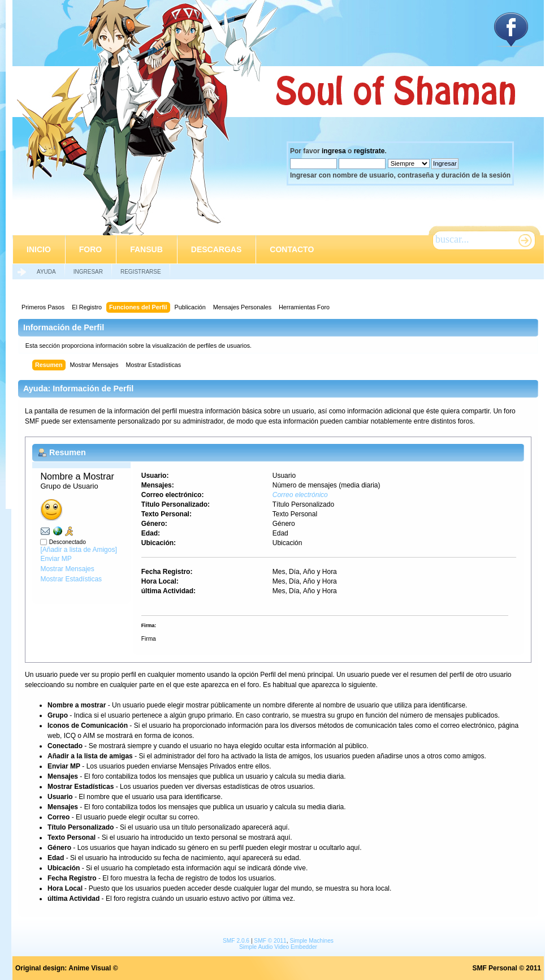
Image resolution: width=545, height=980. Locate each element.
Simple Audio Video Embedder (278, 947)
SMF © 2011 (270, 941)
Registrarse (141, 272)
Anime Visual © (93, 968)
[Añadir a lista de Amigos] (78, 550)
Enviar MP (56, 559)
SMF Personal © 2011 (507, 968)
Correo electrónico (300, 495)
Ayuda (46, 272)
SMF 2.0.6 (236, 941)
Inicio (39, 249)
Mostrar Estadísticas (71, 579)
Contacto (292, 249)
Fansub (146, 249)
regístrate (369, 151)
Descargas (216, 249)
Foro (90, 249)
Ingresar (88, 272)
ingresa (334, 151)
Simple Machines (312, 941)
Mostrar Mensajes (67, 569)
